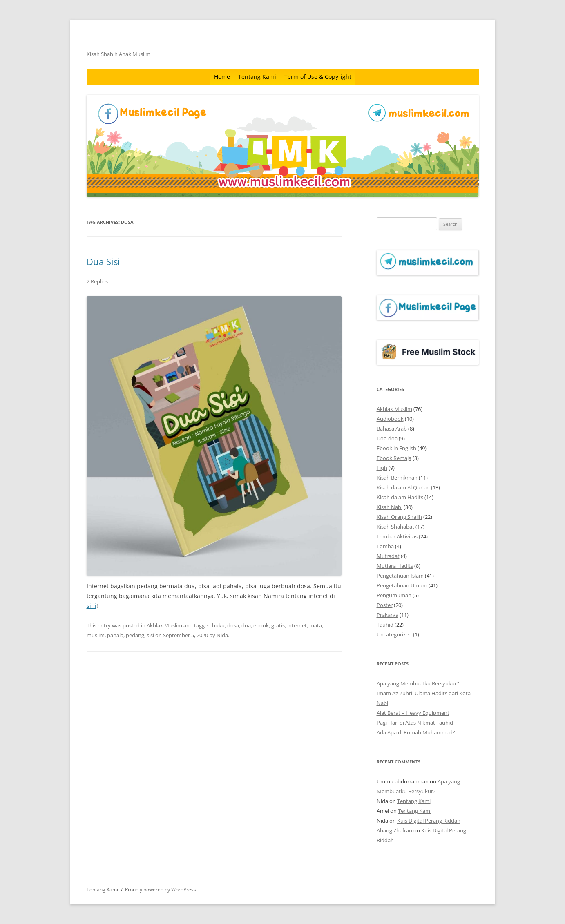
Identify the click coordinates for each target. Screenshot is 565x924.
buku (218, 625)
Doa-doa (387, 438)
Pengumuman (394, 595)
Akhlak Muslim (164, 625)
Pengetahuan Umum (402, 585)
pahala (115, 635)
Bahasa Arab (392, 429)
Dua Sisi (103, 261)
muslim (96, 635)
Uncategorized (394, 634)
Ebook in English (396, 448)
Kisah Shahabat (395, 527)
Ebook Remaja (394, 458)
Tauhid (385, 625)
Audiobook (390, 419)
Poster (385, 605)
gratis (278, 625)
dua (246, 625)
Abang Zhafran (394, 830)
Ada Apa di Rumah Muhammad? (416, 732)
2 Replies (97, 281)
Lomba (385, 546)
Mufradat (388, 556)
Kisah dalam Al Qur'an (403, 487)
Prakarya (387, 615)
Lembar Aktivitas (397, 536)
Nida (222, 635)
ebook (261, 625)
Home (222, 77)
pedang (135, 635)
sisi (150, 635)
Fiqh (382, 468)
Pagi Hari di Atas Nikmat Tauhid (415, 723)
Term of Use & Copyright (318, 77)
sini (92, 606)
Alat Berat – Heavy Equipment (413, 713)
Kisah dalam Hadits (400, 497)
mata (316, 625)
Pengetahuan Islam (400, 576)
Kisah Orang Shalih (399, 517)
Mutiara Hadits (395, 566)
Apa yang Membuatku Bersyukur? (418, 683)
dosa (233, 625)
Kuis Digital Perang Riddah (429, 821)
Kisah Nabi (390, 507)
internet (297, 625)
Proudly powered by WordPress (161, 889)
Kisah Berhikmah (397, 478)
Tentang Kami (257, 77)
